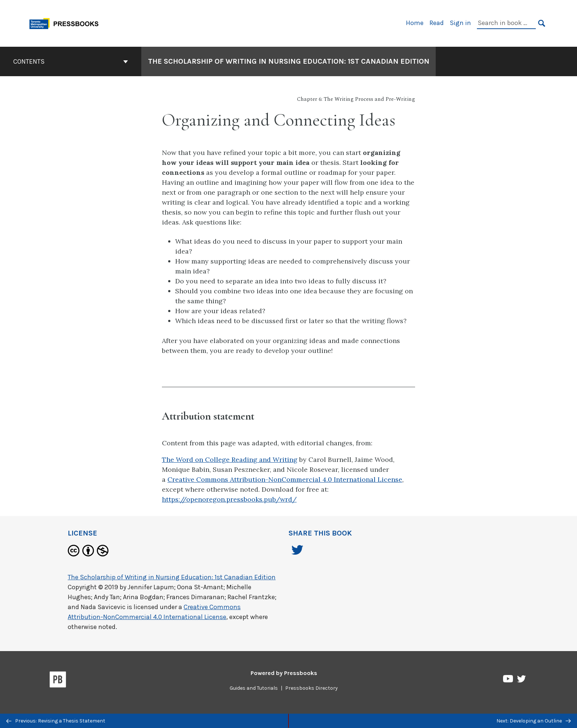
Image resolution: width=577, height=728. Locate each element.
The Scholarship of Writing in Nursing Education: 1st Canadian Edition (172, 577)
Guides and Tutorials (254, 688)
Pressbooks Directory (311, 688)
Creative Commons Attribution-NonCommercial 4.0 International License (285, 479)
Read (437, 23)
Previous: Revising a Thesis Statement (56, 721)
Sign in (460, 23)
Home (415, 23)
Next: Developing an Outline (534, 721)
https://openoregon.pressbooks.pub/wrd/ (229, 499)
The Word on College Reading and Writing (230, 460)
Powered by (284, 673)
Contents (71, 61)
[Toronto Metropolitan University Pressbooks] (67, 23)
